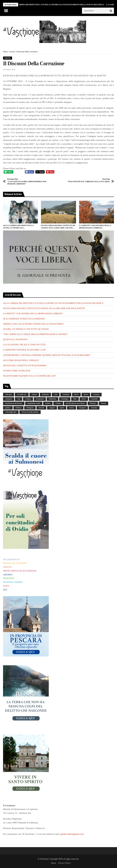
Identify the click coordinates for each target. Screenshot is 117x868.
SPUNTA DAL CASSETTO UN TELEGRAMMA (25, 366)
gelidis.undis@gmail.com (72, 834)
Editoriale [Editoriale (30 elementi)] (52, 399)
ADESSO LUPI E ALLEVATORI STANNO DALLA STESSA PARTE (33, 324)
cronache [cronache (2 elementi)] (9, 399)
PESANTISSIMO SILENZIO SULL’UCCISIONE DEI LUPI (29, 376)
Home (5, 52)
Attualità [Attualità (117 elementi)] (66, 394)
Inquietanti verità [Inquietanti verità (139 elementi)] (34, 403)
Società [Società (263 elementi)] (41, 408)
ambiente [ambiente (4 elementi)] (45, 394)
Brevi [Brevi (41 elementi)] (76, 394)
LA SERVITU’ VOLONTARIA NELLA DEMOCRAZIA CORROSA (95, 227)
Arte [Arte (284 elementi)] (56, 394)
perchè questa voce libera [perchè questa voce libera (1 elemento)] (75, 403)
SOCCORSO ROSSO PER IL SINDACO (21, 360)
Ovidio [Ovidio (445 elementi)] (58, 403)
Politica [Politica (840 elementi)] (19, 408)
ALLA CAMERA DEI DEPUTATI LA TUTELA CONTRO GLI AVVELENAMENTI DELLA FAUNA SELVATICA (59, 4)
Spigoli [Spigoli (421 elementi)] (52, 408)
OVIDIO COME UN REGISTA (17, 371)
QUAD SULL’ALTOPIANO (15, 340)
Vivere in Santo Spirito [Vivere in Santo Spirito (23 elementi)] (30, 412)
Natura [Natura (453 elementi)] (48, 403)
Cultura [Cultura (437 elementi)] (28, 399)
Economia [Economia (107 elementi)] (40, 399)
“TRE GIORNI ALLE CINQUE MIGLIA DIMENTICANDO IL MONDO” (35, 334)
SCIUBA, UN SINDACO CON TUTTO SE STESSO (26, 329)
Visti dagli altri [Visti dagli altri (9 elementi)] (11, 412)
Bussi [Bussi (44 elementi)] (86, 394)
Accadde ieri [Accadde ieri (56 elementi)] (22, 394)
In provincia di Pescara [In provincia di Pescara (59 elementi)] (14, 403)
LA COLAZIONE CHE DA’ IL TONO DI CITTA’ (25, 345)
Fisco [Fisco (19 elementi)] (84, 399)
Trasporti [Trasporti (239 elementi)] (82, 408)
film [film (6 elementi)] (75, 399)
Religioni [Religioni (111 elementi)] (30, 408)
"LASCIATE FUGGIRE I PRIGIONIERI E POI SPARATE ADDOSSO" (28, 181)
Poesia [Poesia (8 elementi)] (103, 403)
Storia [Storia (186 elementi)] (72, 408)
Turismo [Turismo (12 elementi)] (94, 408)
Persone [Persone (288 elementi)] (93, 403)
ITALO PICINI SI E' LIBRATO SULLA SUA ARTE (89, 180)
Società (12, 52)
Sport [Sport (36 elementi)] (62, 408)
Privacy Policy (64, 863)
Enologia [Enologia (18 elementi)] (65, 399)
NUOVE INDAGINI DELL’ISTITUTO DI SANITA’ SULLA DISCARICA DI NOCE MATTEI (58, 227)
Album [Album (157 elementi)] (34, 394)
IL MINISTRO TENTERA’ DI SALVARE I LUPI (24, 350)
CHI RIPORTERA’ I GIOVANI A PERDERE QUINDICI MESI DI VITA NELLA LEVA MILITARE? (47, 355)
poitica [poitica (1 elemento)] (8, 408)
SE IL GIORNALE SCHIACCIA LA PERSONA (24, 319)
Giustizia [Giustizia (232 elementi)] (94, 399)
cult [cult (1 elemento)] (19, 399)
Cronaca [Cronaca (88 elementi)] (96, 394)
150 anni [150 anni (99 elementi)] (9, 394)
